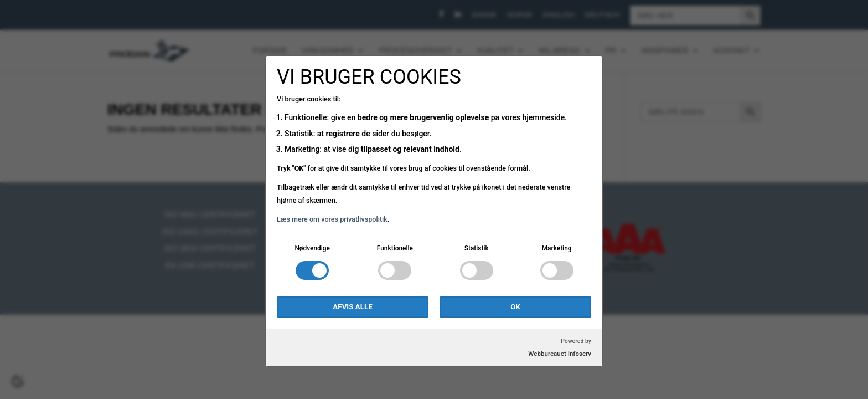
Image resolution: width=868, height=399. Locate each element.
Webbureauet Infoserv (560, 354)
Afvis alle (352, 307)
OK (515, 307)
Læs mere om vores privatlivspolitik (332, 219)
